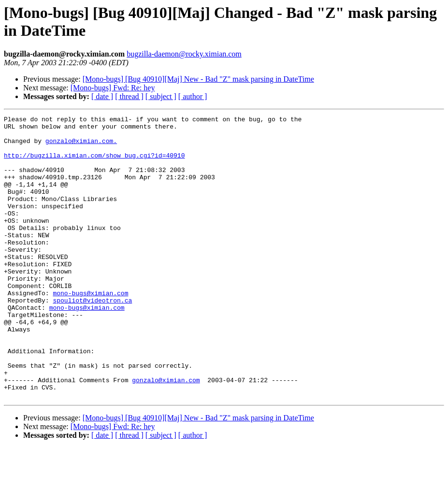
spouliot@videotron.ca (92, 338)
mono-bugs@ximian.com (90, 329)
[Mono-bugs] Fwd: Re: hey (113, 88)
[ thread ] (129, 96)
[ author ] (193, 96)
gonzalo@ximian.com (166, 433)
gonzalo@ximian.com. (81, 146)
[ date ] (102, 96)
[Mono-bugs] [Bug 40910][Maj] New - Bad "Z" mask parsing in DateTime (198, 79)
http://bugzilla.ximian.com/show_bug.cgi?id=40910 (94, 164)
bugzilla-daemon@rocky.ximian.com (184, 54)
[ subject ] (161, 96)
